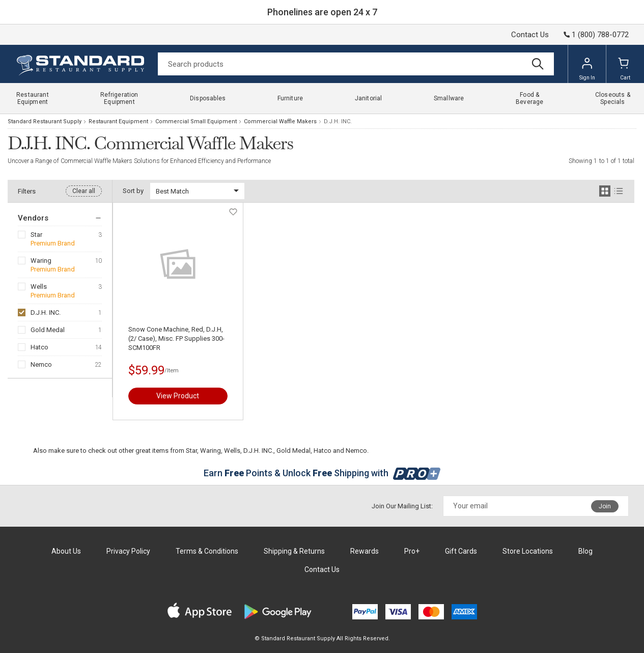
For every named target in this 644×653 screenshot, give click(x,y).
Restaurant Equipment (118, 121)
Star (36, 235)
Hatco (39, 347)
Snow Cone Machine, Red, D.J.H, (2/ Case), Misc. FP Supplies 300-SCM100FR (176, 338)
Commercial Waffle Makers (280, 121)
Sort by (133, 191)
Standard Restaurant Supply (45, 121)
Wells (39, 287)
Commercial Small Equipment (196, 121)
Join (605, 506)
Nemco (41, 364)
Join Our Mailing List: (402, 506)
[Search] (356, 64)
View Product (178, 396)
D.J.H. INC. (46, 312)
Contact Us (530, 35)
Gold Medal (48, 330)
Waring (41, 261)
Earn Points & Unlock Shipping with (322, 473)
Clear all (84, 191)
